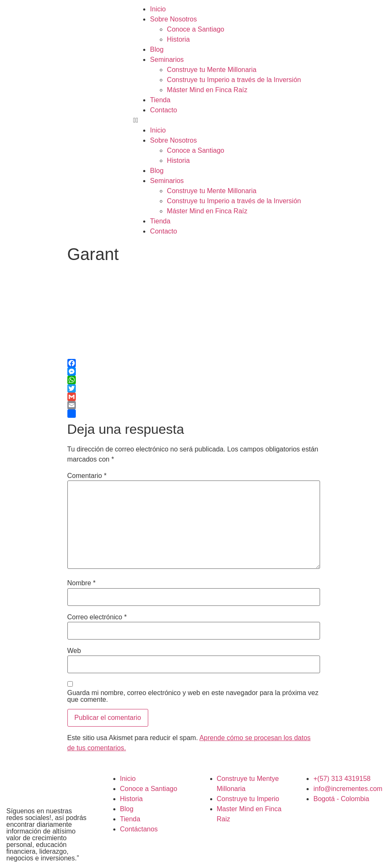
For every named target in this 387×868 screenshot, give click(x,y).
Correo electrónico (97, 617)
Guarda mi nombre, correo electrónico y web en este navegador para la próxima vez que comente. (193, 696)
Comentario (87, 476)
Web (74, 651)
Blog (157, 49)
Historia (178, 39)
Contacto (163, 110)
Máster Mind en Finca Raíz (207, 90)
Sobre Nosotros (173, 19)
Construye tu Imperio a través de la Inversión (234, 80)
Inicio (158, 9)
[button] (258, 120)
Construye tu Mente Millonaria (212, 70)
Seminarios (167, 60)
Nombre (82, 583)
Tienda (160, 100)
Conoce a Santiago (195, 29)
